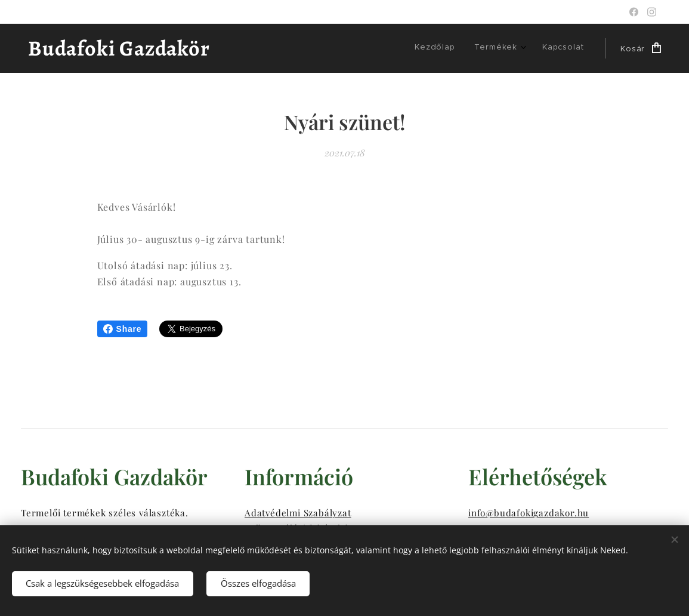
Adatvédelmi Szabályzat (298, 512)
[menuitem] (438, 48)
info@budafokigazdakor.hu (529, 512)
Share (123, 329)
